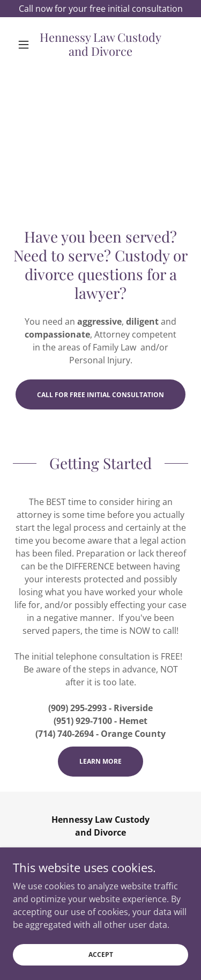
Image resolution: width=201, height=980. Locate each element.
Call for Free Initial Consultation (100, 395)
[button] (26, 45)
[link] (100, 44)
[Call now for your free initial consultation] (100, 9)
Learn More (100, 761)
